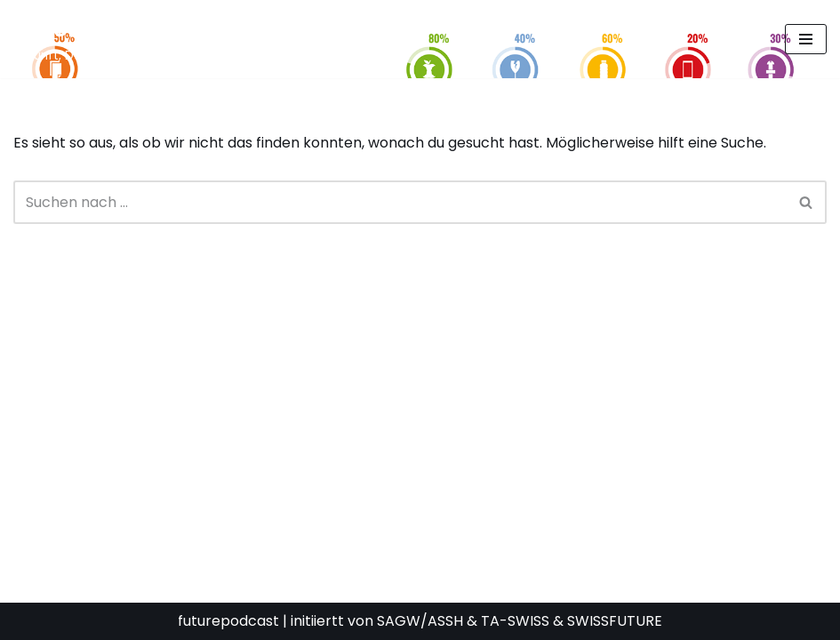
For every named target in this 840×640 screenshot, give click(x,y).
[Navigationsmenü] (806, 39)
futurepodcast (228, 621)
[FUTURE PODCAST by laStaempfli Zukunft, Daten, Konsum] (190, 39)
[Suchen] (400, 202)
